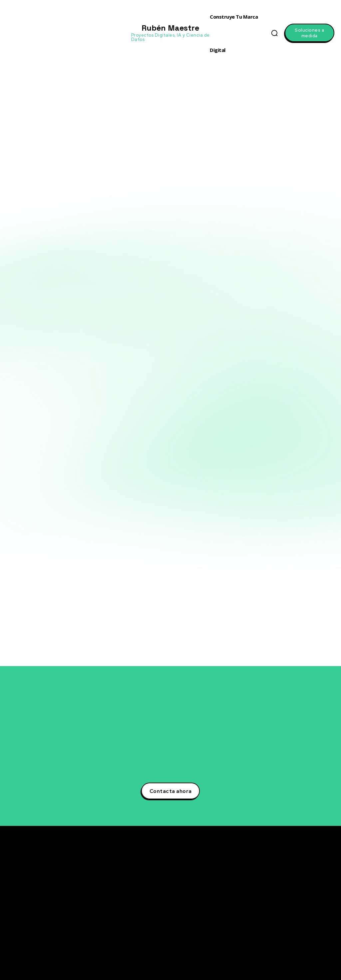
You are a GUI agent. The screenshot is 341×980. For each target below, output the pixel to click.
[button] (274, 33)
